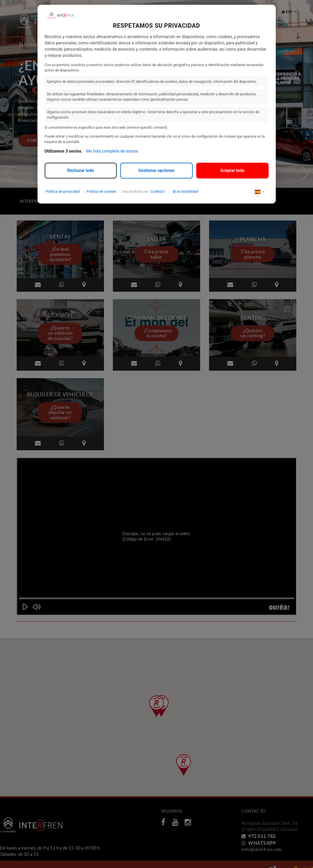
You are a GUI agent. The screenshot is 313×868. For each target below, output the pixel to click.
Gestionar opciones (157, 170)
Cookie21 (158, 192)
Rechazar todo (81, 170)
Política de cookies (102, 192)
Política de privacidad (63, 192)
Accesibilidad (185, 192)
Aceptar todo (232, 170)
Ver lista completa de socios (112, 151)
